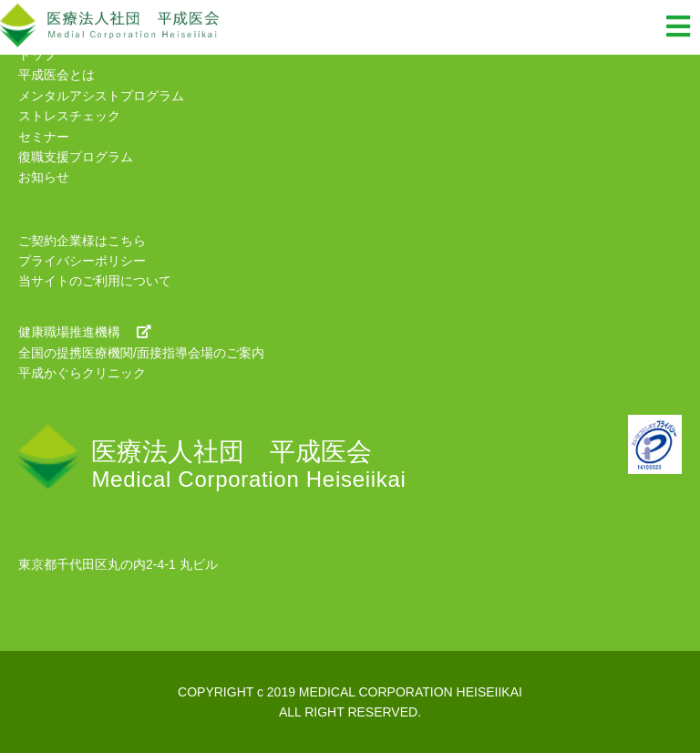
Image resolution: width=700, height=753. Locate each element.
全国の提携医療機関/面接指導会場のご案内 (141, 353)
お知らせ (44, 177)
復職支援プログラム (76, 157)
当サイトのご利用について (95, 281)
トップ (37, 55)
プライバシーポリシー (82, 261)
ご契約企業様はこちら (82, 241)
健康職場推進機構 (85, 332)
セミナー (44, 137)
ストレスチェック (69, 116)
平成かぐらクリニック (82, 373)
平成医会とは (57, 75)
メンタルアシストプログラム (101, 96)
